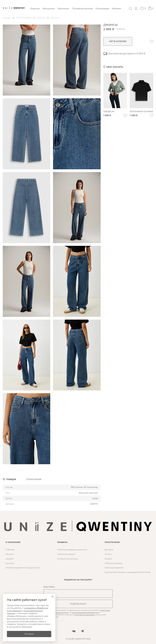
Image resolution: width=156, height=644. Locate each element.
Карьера (10, 559)
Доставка (109, 550)
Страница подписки (114, 568)
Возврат (109, 559)
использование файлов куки (85, 612)
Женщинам (49, 8)
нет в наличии (118, 41)
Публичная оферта (66, 554)
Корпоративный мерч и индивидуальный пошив (128, 572)
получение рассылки (85, 615)
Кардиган (109, 111)
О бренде (10, 550)
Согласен (29, 634)
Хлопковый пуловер (141, 111)
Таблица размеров (114, 563)
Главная (7, 18)
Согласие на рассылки (68, 559)
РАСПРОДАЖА (24, 18)
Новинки (35, 8)
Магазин (116, 8)
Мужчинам (63, 8)
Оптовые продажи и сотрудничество (23, 568)
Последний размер (82, 8)
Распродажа (102, 8)
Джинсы (41, 18)
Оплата (108, 554)
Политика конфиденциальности (72, 550)
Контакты (10, 563)
